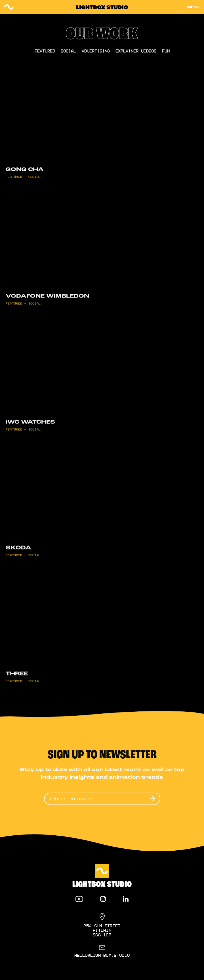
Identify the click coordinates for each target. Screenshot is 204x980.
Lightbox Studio (102, 8)
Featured (45, 53)
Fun (166, 53)
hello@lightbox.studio (102, 955)
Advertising (96, 53)
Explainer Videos (136, 53)
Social (68, 53)
